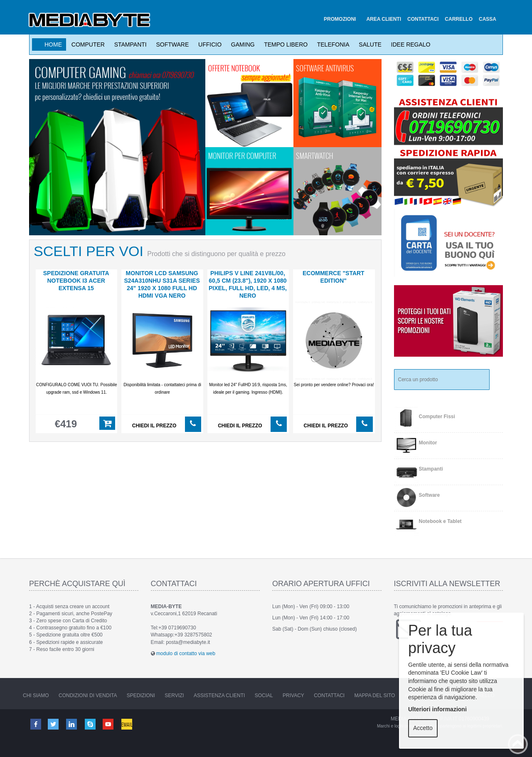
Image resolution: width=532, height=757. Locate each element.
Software (171, 44)
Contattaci (329, 695)
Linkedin (72, 724)
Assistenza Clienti (219, 695)
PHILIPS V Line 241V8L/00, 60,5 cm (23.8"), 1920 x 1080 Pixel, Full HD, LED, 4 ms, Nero (248, 284)
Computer (86, 44)
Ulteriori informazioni (437, 709)
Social (264, 695)
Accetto (423, 728)
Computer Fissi (437, 417)
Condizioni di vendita (88, 695)
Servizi (174, 695)
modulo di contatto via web (186, 653)
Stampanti (129, 44)
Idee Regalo (409, 44)
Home (53, 44)
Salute (369, 44)
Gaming (241, 44)
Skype (91, 724)
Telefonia (331, 44)
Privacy (293, 695)
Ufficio (208, 44)
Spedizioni (141, 695)
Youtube (109, 724)
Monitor (428, 443)
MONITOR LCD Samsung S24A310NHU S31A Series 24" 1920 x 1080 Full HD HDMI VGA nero (162, 284)
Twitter (54, 724)
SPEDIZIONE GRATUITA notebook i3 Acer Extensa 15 (76, 281)
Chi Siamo (36, 695)
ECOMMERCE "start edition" (334, 277)
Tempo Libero (284, 44)
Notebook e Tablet (440, 521)
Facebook (35, 724)
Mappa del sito (375, 695)
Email (128, 724)
